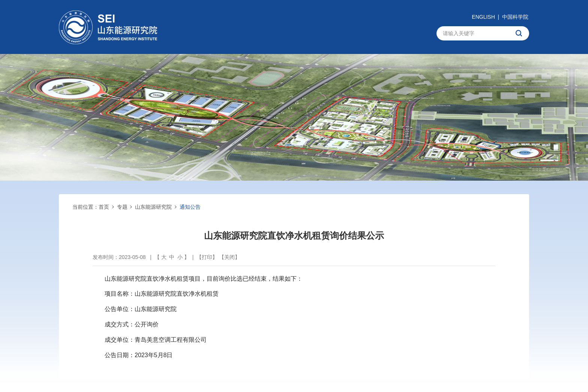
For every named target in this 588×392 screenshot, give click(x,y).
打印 (207, 257)
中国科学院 (515, 17)
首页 (104, 207)
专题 (122, 207)
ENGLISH (483, 17)
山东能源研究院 (153, 207)
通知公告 (190, 207)
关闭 (229, 257)
